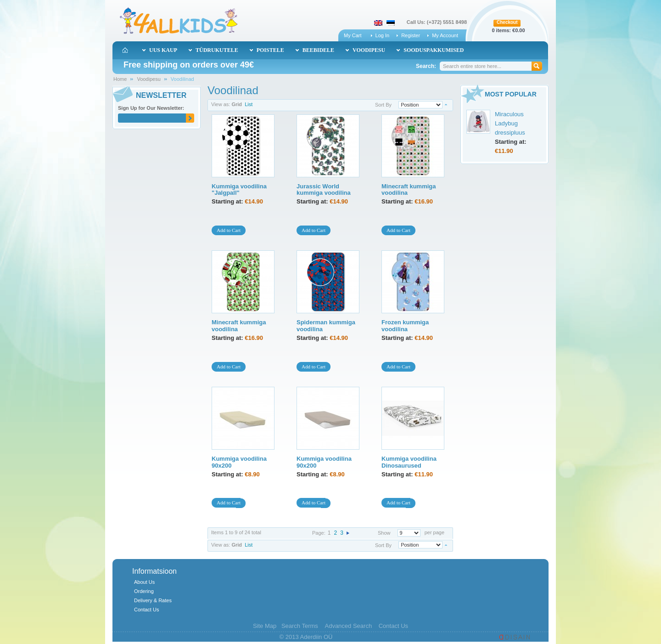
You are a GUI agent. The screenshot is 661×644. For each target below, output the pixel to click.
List (249, 104)
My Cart (353, 35)
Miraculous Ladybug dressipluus (510, 123)
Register (411, 35)
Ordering (144, 591)
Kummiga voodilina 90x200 (239, 462)
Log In (383, 35)
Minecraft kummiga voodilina (409, 189)
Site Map (265, 626)
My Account (445, 35)
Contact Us (146, 610)
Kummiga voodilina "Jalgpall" (239, 189)
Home (120, 79)
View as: (221, 104)
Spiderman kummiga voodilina (326, 325)
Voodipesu (148, 79)
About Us (144, 582)
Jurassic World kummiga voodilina (324, 189)
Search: (426, 66)
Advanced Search (348, 626)
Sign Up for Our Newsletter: (151, 108)
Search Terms (300, 626)
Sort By (383, 105)
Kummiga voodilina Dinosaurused (409, 462)
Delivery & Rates (153, 600)
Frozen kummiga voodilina (405, 325)
